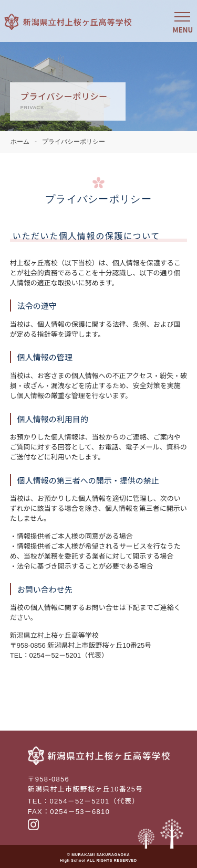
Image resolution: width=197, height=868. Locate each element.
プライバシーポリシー (74, 142)
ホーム (20, 142)
